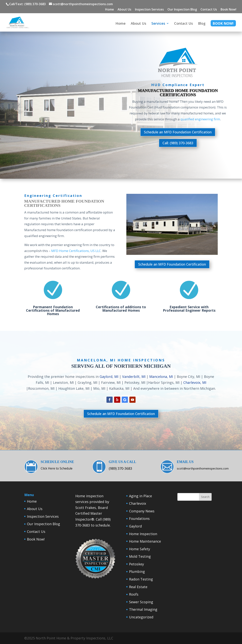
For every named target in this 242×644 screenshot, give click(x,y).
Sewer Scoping (141, 602)
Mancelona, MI (161, 377)
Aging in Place (140, 496)
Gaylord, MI (109, 377)
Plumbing (137, 571)
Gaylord (135, 526)
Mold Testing (140, 556)
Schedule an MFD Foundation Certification (178, 132)
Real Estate (138, 587)
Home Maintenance (145, 541)
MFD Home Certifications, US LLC (76, 251)
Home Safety (140, 549)
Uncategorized (141, 617)
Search (205, 497)
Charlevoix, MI (195, 382)
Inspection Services (149, 10)
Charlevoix (138, 503)
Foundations (139, 518)
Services (158, 24)
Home (110, 10)
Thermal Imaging (143, 609)
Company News (142, 511)
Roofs (134, 594)
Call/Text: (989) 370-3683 (27, 4)
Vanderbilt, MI (134, 377)
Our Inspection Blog (182, 10)
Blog (202, 24)
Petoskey (136, 564)
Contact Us (209, 10)
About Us (124, 10)
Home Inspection (143, 534)
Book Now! (228, 10)
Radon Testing (141, 579)
